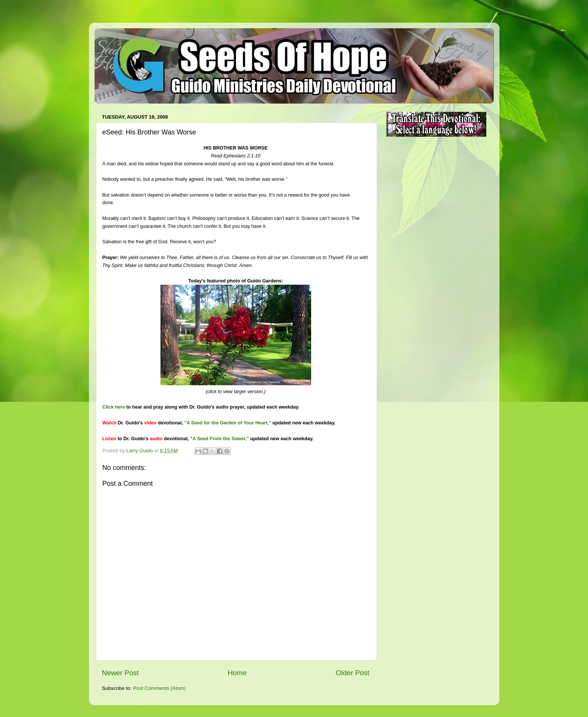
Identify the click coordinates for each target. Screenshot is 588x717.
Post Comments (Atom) (159, 688)
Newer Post (121, 673)
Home (237, 673)
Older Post (352, 673)
